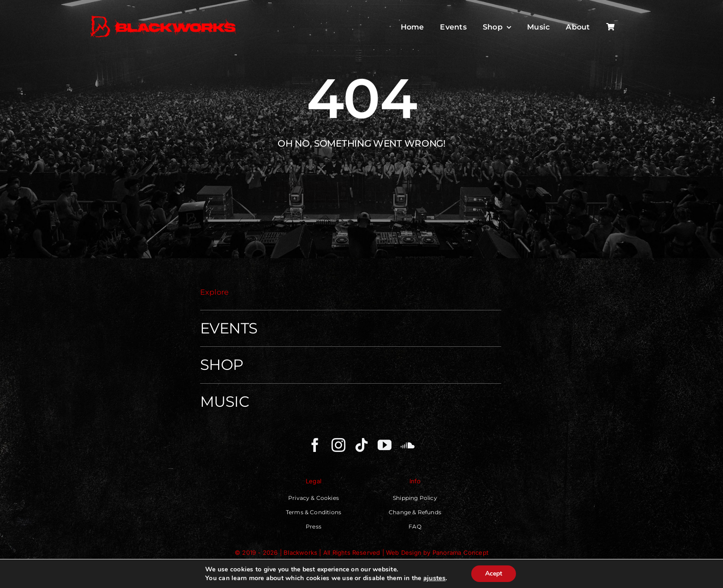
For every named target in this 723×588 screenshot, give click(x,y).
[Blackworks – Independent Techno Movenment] (164, 16)
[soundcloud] (408, 445)
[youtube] (385, 445)
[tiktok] (361, 445)
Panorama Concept (460, 552)
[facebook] (315, 445)
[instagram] (338, 445)
